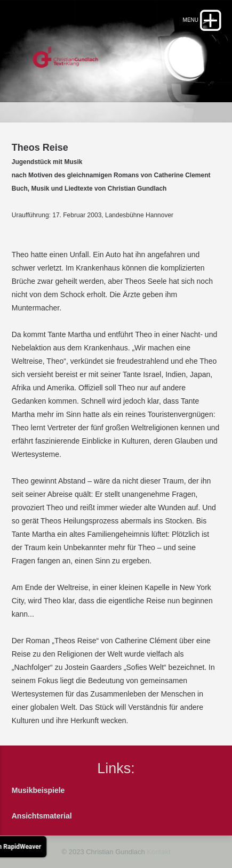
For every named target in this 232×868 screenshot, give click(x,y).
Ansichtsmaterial (42, 816)
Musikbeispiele (38, 790)
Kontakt (158, 852)
